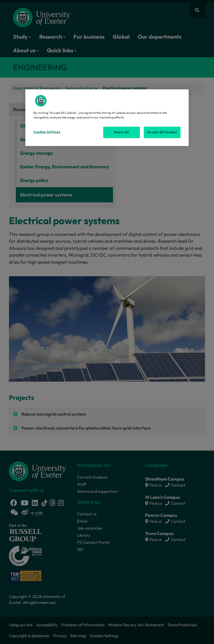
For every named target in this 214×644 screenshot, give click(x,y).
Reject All (122, 132)
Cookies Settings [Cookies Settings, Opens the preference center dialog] (47, 132)
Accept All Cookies (162, 132)
